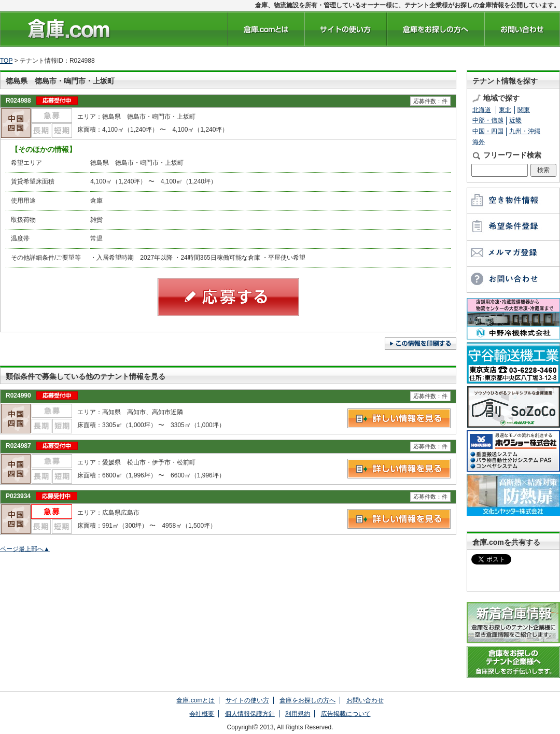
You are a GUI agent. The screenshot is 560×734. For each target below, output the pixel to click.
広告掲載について (346, 714)
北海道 (482, 110)
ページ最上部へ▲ (25, 549)
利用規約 (298, 714)
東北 (505, 110)
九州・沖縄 (525, 131)
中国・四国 (488, 131)
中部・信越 (488, 120)
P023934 (18, 496)
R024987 (18, 446)
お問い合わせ (365, 700)
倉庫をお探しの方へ (307, 700)
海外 (479, 142)
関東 (524, 110)
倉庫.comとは (195, 700)
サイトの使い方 (247, 700)
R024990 (18, 396)
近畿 (515, 120)
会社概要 (202, 714)
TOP (6, 61)
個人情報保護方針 (250, 714)
